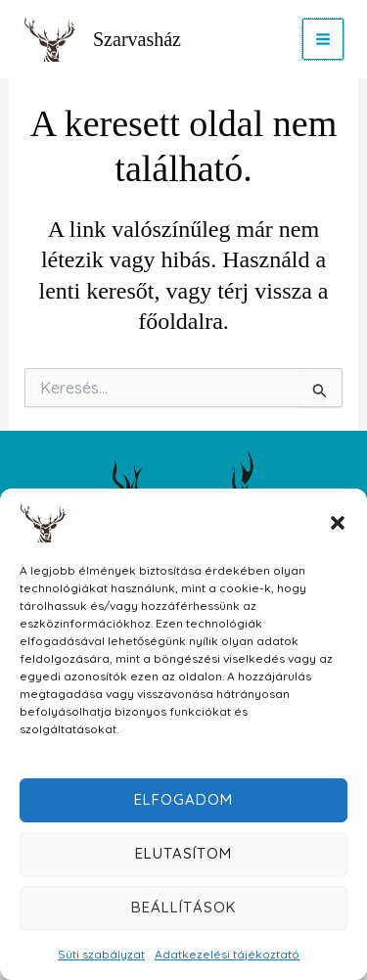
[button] (338, 523)
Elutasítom (183, 853)
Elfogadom (183, 799)
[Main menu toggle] (323, 39)
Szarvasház (137, 39)
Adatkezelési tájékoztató (227, 954)
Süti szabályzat (101, 954)
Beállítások (183, 907)
